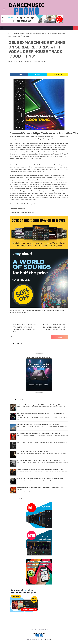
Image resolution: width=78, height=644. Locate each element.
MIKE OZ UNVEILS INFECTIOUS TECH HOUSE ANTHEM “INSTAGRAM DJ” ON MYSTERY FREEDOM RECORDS (54, 327)
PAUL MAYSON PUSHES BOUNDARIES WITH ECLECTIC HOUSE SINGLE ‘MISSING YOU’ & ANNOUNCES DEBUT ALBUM (24, 328)
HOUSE (46, 311)
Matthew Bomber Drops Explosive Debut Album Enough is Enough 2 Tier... (40, 405)
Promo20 (13, 313)
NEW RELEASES (54, 311)
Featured (25, 311)
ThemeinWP (47, 640)
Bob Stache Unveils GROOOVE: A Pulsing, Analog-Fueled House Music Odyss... (41, 460)
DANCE (19, 311)
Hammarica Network (36, 311)
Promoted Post (22, 313)
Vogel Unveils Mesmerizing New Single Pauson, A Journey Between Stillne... (41, 478)
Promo (62, 311)
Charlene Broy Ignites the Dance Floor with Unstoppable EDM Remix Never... (41, 469)
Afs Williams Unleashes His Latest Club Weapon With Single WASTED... (39, 433)
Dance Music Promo (40, 62)
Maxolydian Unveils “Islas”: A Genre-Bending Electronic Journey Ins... (39, 425)
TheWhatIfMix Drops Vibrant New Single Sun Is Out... (33, 451)
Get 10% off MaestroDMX (39, 358)
